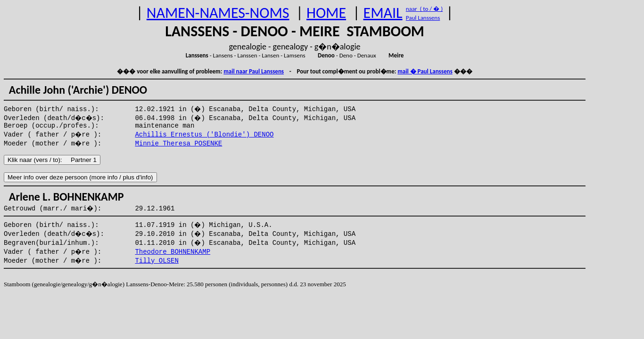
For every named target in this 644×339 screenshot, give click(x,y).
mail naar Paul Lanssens (254, 71)
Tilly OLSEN (157, 261)
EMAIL (383, 13)
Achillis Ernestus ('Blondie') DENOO (204, 135)
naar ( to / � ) (424, 9)
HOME (326, 13)
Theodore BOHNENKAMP (173, 252)
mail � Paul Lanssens (425, 71)
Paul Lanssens (423, 18)
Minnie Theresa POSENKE (178, 144)
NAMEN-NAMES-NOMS (218, 13)
